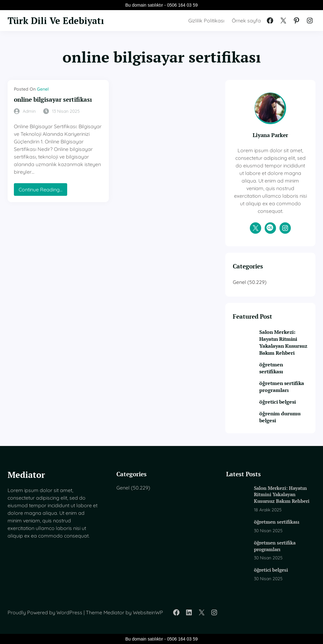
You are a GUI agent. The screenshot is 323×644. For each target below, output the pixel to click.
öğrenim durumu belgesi (280, 417)
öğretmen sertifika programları (282, 387)
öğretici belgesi (278, 402)
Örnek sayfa (246, 21)
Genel (43, 89)
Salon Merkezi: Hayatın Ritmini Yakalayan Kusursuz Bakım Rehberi (283, 342)
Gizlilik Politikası (206, 21)
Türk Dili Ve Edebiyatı (56, 20)
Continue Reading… (42, 191)
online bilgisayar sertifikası (53, 100)
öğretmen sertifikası (271, 368)
